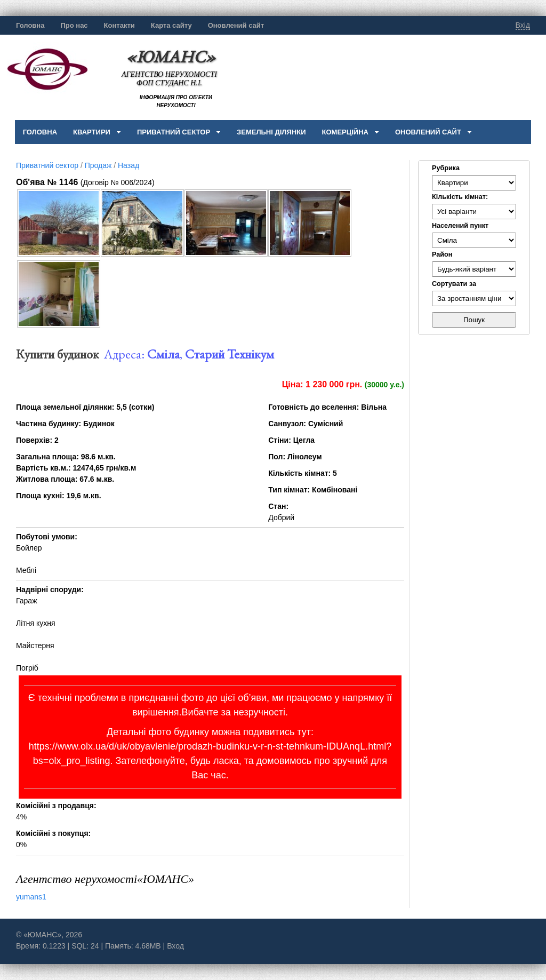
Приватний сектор (47, 165)
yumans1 (31, 897)
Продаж (98, 165)
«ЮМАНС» (171, 56)
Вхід (523, 25)
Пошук (474, 320)
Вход (175, 946)
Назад (129, 165)
